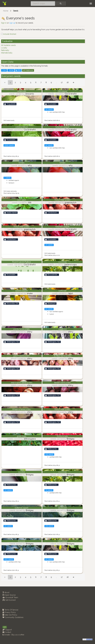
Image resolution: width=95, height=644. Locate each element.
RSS (18, 70)
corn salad (22, 200)
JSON (11, 70)
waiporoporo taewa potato (22, 383)
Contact (7, 632)
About (6, 592)
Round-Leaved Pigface (22, 262)
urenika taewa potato (22, 329)
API (5, 627)
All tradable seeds (8, 45)
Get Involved (9, 600)
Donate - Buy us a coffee (13, 635)
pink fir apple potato (22, 356)
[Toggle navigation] (91, 4)
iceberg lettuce (22, 127)
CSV (4, 70)
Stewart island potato (62, 383)
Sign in (4, 23)
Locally (4, 48)
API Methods (28, 70)
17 (62, 82)
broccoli (22, 541)
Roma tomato (62, 436)
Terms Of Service (10, 610)
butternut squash (22, 508)
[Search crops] (43, 4)
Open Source (9, 595)
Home (6, 11)
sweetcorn (62, 329)
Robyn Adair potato (62, 200)
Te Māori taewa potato (62, 356)
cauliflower (62, 508)
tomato (22, 163)
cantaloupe (22, 91)
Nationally (5, 50)
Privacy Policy (9, 612)
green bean (22, 436)
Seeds (16, 11)
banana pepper (22, 291)
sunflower (62, 291)
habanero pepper (62, 127)
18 (68, 82)
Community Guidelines (13, 617)
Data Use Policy (10, 615)
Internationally (7, 53)
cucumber (62, 262)
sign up (12, 23)
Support (7, 630)
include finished (9, 34)
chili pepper (62, 91)
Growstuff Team (10, 597)
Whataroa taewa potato (22, 409)
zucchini (22, 472)
